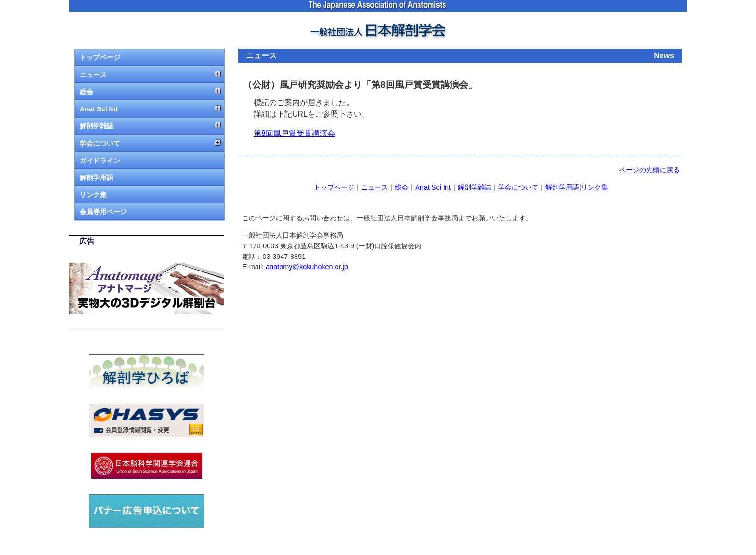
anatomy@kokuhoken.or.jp (307, 267)
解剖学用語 (96, 177)
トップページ (100, 57)
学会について (100, 143)
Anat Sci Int (99, 109)
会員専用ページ (103, 212)
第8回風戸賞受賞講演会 (294, 133)
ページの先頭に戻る (649, 170)
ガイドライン (100, 161)
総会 (86, 92)
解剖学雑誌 (96, 126)
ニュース (93, 75)
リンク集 (93, 195)
